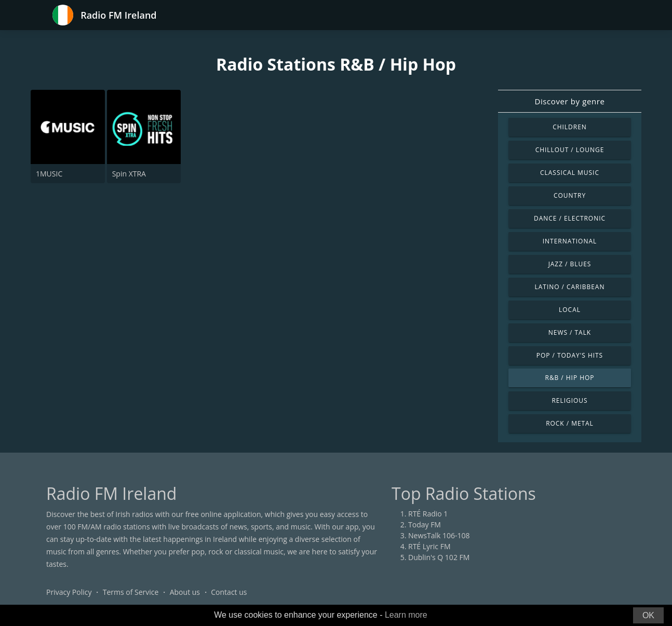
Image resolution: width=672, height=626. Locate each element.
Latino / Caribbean (570, 287)
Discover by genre (569, 101)
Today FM (425, 525)
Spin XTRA (129, 174)
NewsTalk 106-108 (439, 535)
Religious (569, 400)
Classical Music (570, 173)
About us (185, 592)
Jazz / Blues (570, 264)
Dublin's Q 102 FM (439, 557)
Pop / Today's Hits (570, 355)
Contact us (229, 592)
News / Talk (570, 332)
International (570, 241)
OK (648, 615)
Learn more (406, 615)
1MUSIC (49, 174)
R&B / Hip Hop (570, 378)
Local (570, 310)
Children (570, 127)
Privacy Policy (69, 592)
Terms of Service (131, 592)
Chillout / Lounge (570, 150)
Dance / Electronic (570, 218)
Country (570, 195)
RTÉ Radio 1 (428, 514)
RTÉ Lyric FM (429, 546)
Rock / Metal (570, 423)
